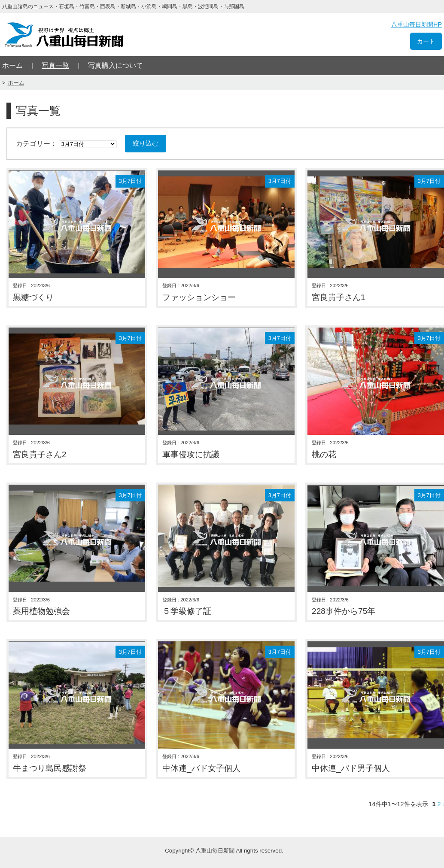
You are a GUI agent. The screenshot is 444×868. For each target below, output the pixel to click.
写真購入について (116, 65)
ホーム (12, 65)
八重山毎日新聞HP (417, 24)
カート (426, 41)
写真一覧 (55, 65)
